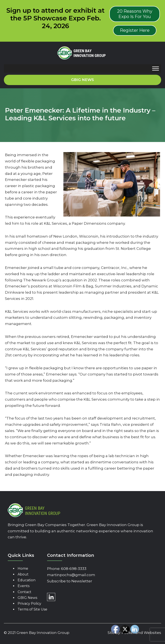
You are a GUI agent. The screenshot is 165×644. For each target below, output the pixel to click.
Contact (24, 592)
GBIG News (27, 598)
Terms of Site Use (32, 609)
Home (23, 568)
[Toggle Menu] (156, 69)
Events (24, 586)
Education (27, 580)
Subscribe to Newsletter (70, 581)
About (23, 574)
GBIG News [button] (82, 80)
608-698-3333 (74, 569)
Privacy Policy (29, 604)
